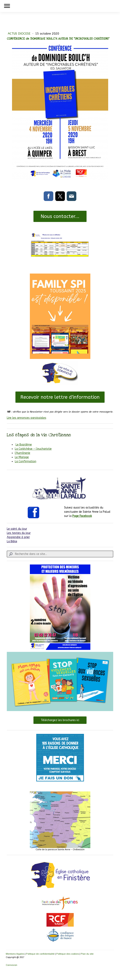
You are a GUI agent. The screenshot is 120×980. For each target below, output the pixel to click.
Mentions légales (15, 954)
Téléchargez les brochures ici (60, 720)
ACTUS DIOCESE (20, 34)
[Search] (60, 554)
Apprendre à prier (18, 537)
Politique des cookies (68, 954)
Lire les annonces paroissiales (27, 418)
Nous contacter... (60, 216)
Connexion (12, 965)
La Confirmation (26, 461)
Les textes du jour (19, 533)
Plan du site (87, 954)
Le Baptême (24, 445)
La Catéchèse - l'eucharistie (33, 449)
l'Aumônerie (23, 453)
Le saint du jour (17, 529)
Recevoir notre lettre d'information (60, 397)
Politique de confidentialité (40, 954)
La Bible (12, 541)
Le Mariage (22, 457)
